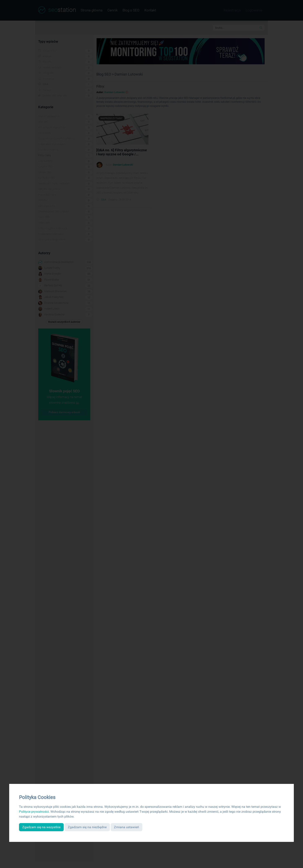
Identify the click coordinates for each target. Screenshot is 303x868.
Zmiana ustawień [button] (126, 827)
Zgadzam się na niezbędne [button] (87, 827)
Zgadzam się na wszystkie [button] (41, 827)
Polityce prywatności (34, 812)
